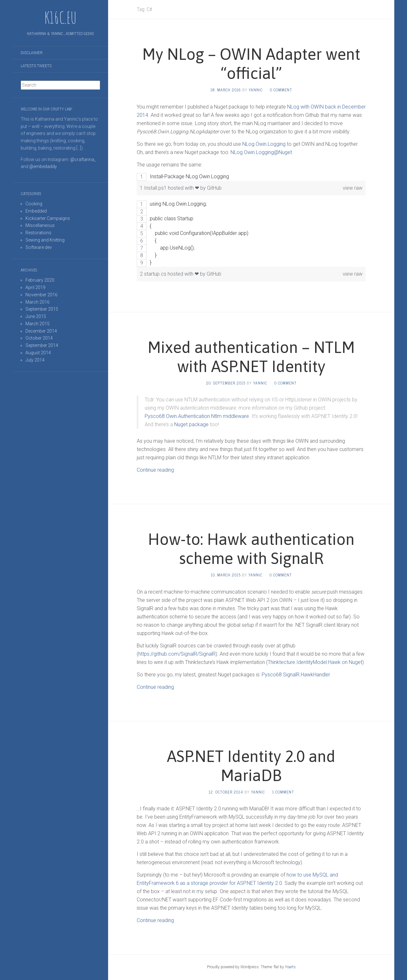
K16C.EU (61, 18)
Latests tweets (36, 66)
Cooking (34, 204)
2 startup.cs (154, 274)
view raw (353, 188)
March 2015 (38, 324)
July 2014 (35, 360)
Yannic (256, 90)
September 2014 (42, 345)
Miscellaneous (40, 225)
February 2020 (40, 280)
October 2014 (39, 338)
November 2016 (41, 295)
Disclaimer (32, 53)
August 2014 (38, 353)
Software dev (39, 247)
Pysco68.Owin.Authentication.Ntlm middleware (197, 416)
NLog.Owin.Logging (264, 144)
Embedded (36, 211)
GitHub (214, 188)
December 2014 (41, 331)
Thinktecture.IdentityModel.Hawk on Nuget (315, 662)
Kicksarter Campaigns (48, 218)
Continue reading (155, 470)
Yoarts (290, 967)
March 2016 (38, 302)
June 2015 (36, 316)
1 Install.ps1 (154, 188)
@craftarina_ (83, 159)
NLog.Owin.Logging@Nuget (261, 152)
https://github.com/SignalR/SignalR (177, 654)
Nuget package (191, 424)
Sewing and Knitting (45, 240)
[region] (251, 177)
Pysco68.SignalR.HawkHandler (296, 675)
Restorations (38, 233)
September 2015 (42, 309)
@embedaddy (43, 166)
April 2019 (35, 287)
